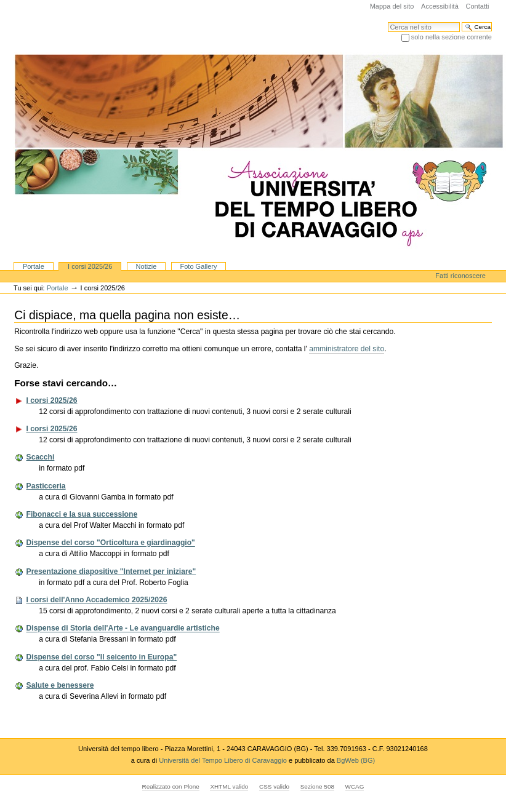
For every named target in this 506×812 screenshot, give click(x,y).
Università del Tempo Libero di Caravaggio (224, 760)
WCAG (355, 786)
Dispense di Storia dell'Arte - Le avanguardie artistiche (123, 629)
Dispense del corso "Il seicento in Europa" (102, 657)
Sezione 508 (317, 786)
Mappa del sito (392, 6)
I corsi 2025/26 (90, 266)
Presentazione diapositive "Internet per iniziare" (111, 571)
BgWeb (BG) (356, 760)
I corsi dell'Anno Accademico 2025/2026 (97, 600)
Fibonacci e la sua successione (82, 514)
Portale (34, 266)
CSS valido (274, 786)
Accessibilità (440, 6)
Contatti (477, 6)
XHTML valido (229, 786)
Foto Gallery (198, 266)
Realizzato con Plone (171, 786)
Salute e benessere (60, 685)
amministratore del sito (347, 349)
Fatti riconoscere (460, 276)
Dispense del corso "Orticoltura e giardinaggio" (111, 543)
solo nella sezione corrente (452, 37)
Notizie (147, 266)
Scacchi (41, 457)
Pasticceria (46, 486)
